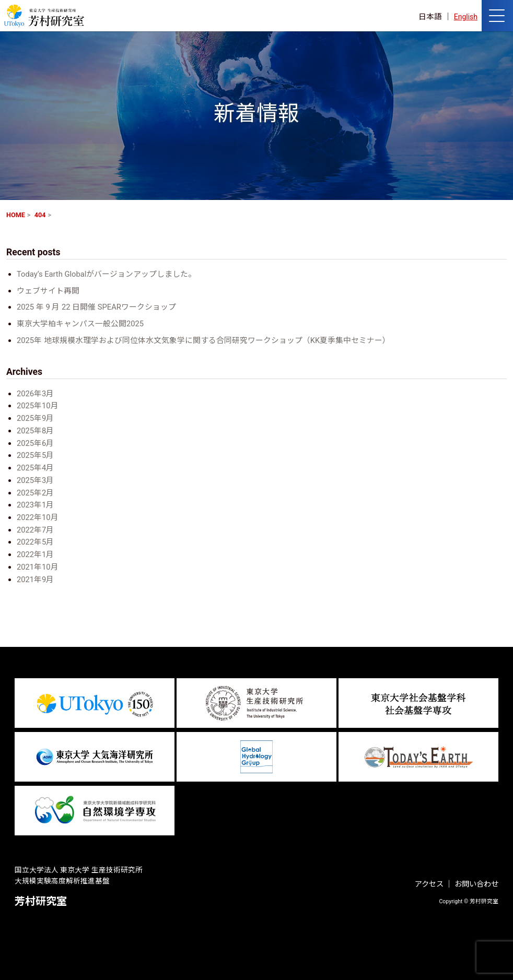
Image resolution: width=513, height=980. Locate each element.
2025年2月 (36, 493)
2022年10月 (38, 517)
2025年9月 (36, 418)
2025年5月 (36, 455)
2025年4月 (36, 468)
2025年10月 (38, 406)
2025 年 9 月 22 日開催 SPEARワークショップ (96, 307)
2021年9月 (36, 580)
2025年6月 (36, 443)
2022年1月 (36, 554)
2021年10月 (38, 567)
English (465, 17)
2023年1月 (36, 505)
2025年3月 (36, 480)
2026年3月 (36, 394)
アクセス (429, 884)
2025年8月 (36, 431)
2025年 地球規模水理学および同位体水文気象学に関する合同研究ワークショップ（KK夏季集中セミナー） (203, 340)
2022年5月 (36, 542)
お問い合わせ (476, 884)
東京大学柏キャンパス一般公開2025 (80, 324)
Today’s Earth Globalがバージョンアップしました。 (107, 274)
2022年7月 (36, 530)
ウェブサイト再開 (48, 291)
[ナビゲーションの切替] (497, 16)
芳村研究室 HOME (44, 16)
